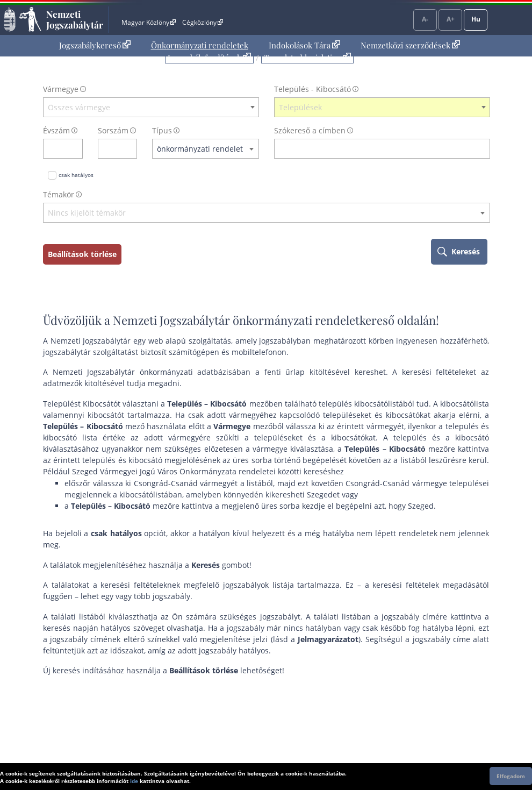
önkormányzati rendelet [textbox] (200, 149)
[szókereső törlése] (482, 149)
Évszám (56, 130)
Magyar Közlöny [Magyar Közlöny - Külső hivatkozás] (149, 22)
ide (134, 781)
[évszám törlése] (75, 149)
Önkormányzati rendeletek (200, 45)
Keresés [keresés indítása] (466, 251)
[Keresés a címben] (375, 149)
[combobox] (151, 108)
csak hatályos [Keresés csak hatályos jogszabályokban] (76, 175)
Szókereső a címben (310, 130)
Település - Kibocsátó (312, 89)
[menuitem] (95, 45)
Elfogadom (511, 776)
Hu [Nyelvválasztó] (476, 19)
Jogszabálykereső (95, 45)
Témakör (59, 194)
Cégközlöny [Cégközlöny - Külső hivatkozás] (203, 22)
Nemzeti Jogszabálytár (75, 19)
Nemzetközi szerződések (410, 45)
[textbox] (151, 108)
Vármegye (61, 89)
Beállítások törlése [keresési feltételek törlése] (82, 254)
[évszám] (56, 149)
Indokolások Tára (304, 45)
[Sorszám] (111, 149)
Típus (162, 130)
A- (425, 19)
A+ (451, 19)
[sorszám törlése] (129, 149)
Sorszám (113, 130)
